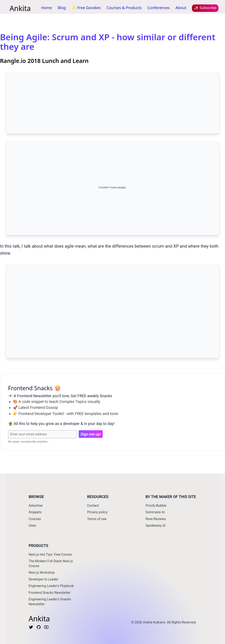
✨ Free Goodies (86, 8)
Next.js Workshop (42, 573)
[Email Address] (42, 434)
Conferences (159, 8)
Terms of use (97, 519)
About (181, 8)
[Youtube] (46, 628)
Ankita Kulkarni (154, 622)
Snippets (35, 512)
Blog (62, 8)
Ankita (20, 8)
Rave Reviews (156, 519)
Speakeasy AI (155, 525)
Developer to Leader (43, 579)
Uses (32, 525)
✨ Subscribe (205, 8)
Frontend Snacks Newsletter (50, 593)
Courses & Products (124, 8)
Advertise (36, 506)
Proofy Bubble (156, 506)
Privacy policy (97, 512)
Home (47, 8)
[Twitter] (31, 628)
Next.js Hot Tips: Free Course (50, 554)
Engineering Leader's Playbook (51, 586)
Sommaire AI (155, 512)
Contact (93, 506)
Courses (35, 519)
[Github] (39, 628)
